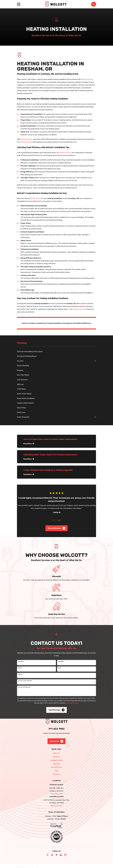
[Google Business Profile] (61, 855)
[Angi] (52, 855)
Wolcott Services (87, 79)
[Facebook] (48, 855)
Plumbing (56, 757)
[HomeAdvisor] (57, 855)
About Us (56, 753)
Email (59, 668)
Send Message (57, 710)
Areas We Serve (56, 767)
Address (20, 674)
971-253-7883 (56, 729)
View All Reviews (56, 528)
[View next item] (59, 520)
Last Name (61, 661)
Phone (20, 668)
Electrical (56, 764)
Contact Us (56, 741)
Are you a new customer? (25, 681)
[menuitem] (56, 352)
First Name (21, 661)
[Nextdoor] (65, 855)
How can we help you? (24, 687)
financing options (26, 142)
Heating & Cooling (56, 760)
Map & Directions (56, 794)
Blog (56, 771)
